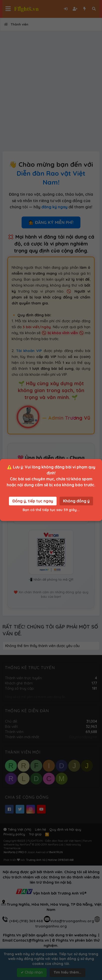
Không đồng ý (76, 501)
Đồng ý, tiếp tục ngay (33, 501)
